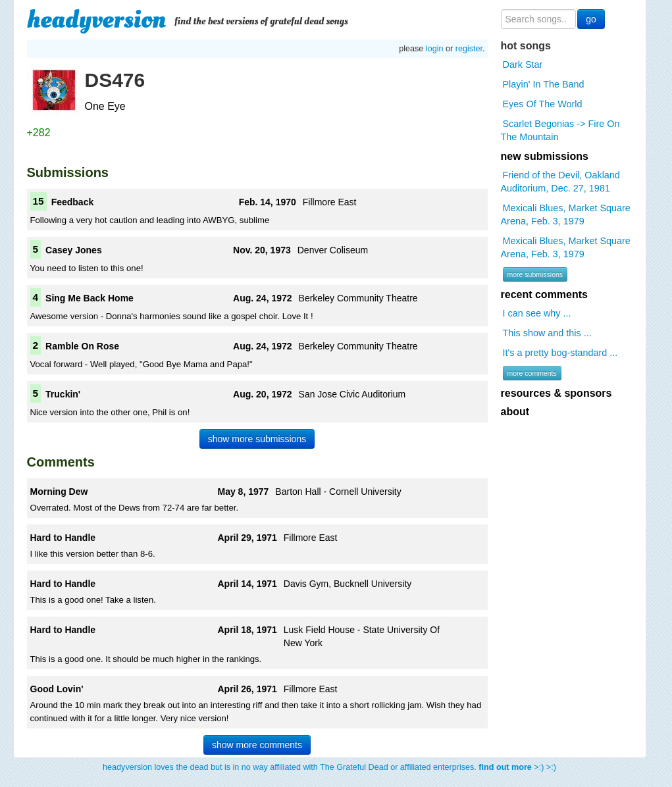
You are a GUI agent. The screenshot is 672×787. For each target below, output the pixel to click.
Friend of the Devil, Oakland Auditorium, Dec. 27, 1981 (560, 182)
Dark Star (523, 64)
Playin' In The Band (544, 84)
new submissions (545, 156)
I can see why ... (537, 313)
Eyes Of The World (543, 104)
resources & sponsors (556, 393)
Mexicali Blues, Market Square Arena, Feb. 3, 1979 (566, 215)
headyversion (97, 20)
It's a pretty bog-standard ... (560, 353)
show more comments (257, 745)
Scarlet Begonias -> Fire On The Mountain (560, 130)
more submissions (535, 274)
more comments (532, 373)
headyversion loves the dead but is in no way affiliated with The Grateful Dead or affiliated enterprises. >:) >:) (329, 767)
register (469, 49)
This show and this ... (547, 333)
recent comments (545, 294)
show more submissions (257, 439)
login (435, 49)
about (515, 412)
